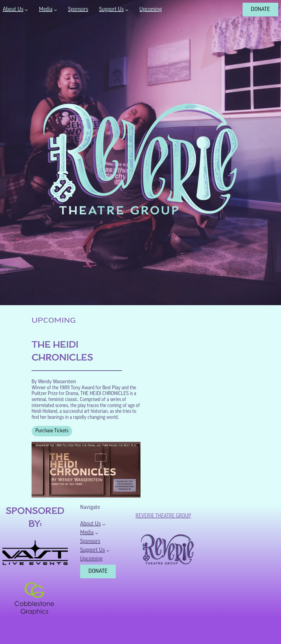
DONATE (260, 10)
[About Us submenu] (26, 10)
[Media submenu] (55, 10)
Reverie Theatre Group (163, 516)
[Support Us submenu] (127, 10)
